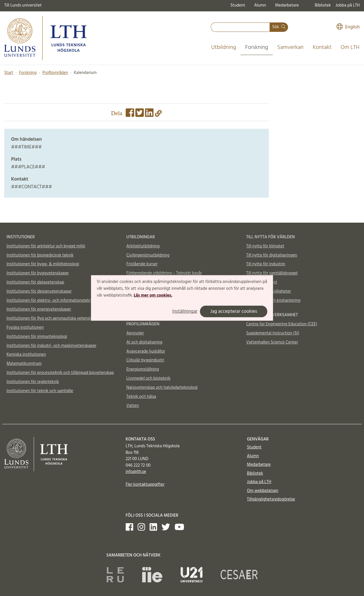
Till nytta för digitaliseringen (272, 255)
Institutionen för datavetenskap (35, 282)
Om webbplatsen (262, 491)
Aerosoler (135, 333)
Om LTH (350, 47)
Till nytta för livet (262, 282)
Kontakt (322, 47)
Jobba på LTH (348, 5)
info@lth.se (136, 472)
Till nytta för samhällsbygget (272, 273)
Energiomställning (143, 369)
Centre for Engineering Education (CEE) (282, 324)
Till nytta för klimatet (265, 246)
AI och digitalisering (144, 342)
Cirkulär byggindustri (145, 360)
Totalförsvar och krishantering (273, 301)
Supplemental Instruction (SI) (273, 333)
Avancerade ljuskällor (146, 351)
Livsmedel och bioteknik (148, 378)
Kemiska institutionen (26, 355)
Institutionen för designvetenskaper (39, 291)
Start (9, 73)
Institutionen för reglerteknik (33, 382)
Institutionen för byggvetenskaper (38, 273)
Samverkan (290, 47)
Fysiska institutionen (25, 328)
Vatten (133, 406)
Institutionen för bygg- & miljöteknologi (43, 264)
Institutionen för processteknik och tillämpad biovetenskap (60, 373)
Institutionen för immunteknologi (37, 337)
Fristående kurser (142, 264)
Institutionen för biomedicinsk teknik (40, 255)
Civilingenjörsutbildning (148, 255)
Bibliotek (323, 5)
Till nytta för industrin (266, 264)
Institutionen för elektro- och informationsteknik (51, 301)
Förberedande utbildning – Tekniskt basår (164, 273)
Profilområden (55, 73)
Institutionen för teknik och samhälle (40, 391)
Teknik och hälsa (141, 397)
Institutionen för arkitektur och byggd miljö (46, 246)
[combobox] (240, 27)
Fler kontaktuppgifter (145, 485)
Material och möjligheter (269, 291)
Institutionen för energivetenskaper (39, 309)
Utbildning (224, 47)
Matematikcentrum (24, 364)
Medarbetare (287, 5)
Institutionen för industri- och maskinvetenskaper (51, 346)
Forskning (257, 47)
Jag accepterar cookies (234, 312)
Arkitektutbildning (143, 246)
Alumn (260, 5)
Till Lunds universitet (23, 5)
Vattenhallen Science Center (272, 342)
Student (238, 5)
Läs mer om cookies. (153, 295)
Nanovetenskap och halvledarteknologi (162, 388)
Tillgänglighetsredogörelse (271, 499)
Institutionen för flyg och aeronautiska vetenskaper (53, 318)
